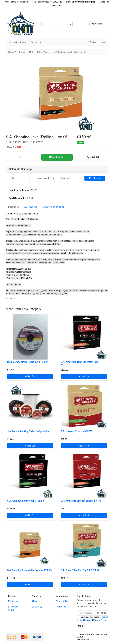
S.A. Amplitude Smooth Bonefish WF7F (81, 501)
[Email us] (79, 626)
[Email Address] (86, 613)
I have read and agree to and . (92, 619)
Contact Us (36, 42)
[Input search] (54, 24)
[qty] (19, 178)
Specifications (30, 207)
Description (14, 207)
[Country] (45, 178)
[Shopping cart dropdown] (106, 24)
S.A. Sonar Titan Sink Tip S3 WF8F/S (80, 570)
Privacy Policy (62, 607)
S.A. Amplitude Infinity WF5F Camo (26, 501)
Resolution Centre (13, 608)
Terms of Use (62, 601)
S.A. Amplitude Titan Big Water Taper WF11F (80, 363)
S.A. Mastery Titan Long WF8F (77, 431)
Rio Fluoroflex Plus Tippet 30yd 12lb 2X (28, 362)
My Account (14, 601)
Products (24, 42)
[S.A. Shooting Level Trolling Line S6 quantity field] (21, 157)
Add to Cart (57, 157)
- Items (97, 24)
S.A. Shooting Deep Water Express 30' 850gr (30, 570)
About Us (14, 42)
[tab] (14, 207)
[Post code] (70, 178)
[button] (97, 42)
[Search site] (70, 24)
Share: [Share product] (14, 147)
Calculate (95, 178)
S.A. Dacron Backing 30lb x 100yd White (28, 431)
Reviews (53, 207)
